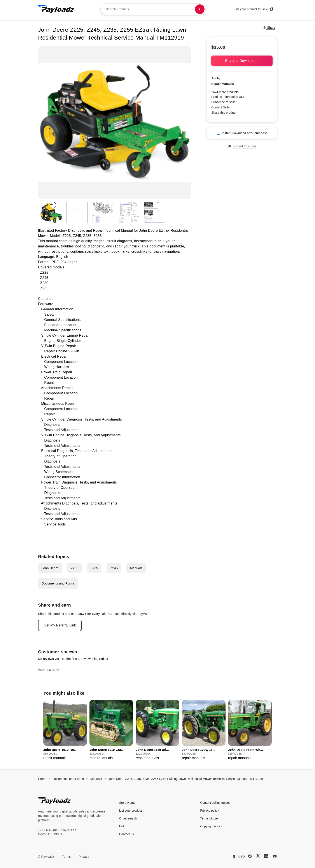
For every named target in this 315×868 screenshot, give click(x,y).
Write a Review (49, 670)
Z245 (114, 568)
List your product (131, 811)
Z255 (75, 568)
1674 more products (225, 92)
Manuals (136, 568)
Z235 (94, 568)
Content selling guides (215, 803)
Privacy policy (210, 811)
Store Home (127, 803)
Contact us (127, 834)
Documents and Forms (58, 583)
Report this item (242, 146)
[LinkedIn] (266, 856)
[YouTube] (275, 856)
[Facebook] (250, 856)
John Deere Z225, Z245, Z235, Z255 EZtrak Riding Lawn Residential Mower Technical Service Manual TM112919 (186, 779)
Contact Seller (221, 107)
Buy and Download (242, 61)
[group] (65, 730)
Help (122, 826)
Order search (128, 818)
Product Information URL (228, 97)
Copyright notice (211, 826)
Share (269, 28)
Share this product (224, 113)
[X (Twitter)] (258, 856)
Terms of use (209, 818)
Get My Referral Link (60, 625)
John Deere (50, 568)
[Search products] (200, 9)
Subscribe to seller (224, 102)
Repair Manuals (223, 84)
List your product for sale (254, 9)
